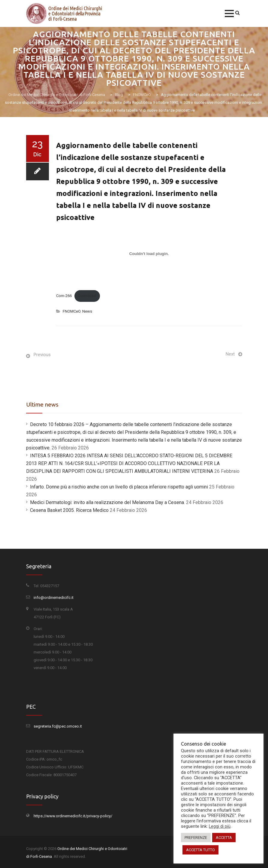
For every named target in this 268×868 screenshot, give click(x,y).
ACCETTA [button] (224, 838)
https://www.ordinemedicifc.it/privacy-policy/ (73, 816)
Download (87, 296)
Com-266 (64, 296)
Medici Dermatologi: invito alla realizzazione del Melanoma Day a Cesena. (107, 502)
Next (230, 354)
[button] (229, 14)
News (87, 311)
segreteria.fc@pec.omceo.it (58, 726)
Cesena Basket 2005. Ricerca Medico (69, 510)
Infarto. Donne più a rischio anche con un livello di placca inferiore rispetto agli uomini (119, 487)
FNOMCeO (72, 311)
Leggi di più (220, 826)
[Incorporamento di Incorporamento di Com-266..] (149, 254)
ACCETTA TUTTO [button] (200, 850)
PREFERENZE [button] (196, 838)
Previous (42, 355)
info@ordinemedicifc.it (54, 598)
